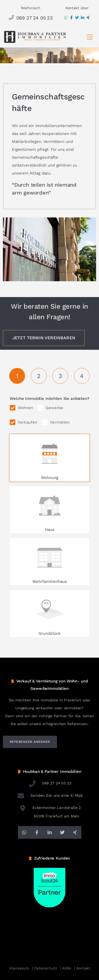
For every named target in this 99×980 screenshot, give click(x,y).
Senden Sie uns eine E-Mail (50, 795)
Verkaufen (27, 422)
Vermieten (60, 422)
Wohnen (25, 408)
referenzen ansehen (30, 742)
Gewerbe (54, 408)
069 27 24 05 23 (30, 18)
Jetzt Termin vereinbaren (44, 338)
